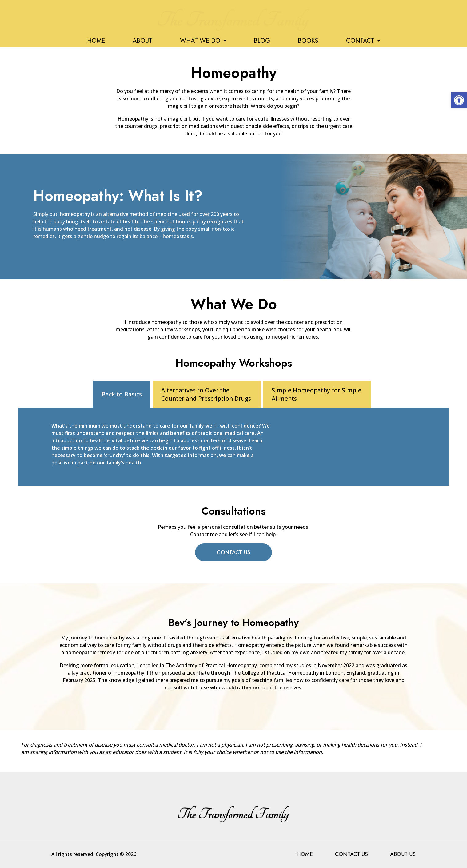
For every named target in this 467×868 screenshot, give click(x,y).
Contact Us (234, 552)
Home (96, 41)
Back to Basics (122, 394)
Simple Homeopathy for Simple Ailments (317, 394)
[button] (459, 100)
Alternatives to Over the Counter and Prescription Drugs (206, 394)
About (142, 41)
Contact (363, 41)
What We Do (203, 41)
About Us (403, 854)
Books (308, 41)
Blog (262, 41)
